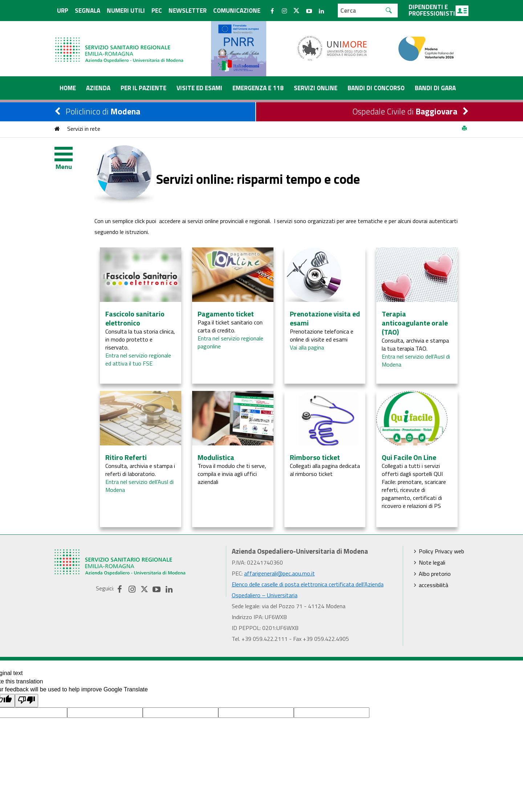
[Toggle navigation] (69, 156)
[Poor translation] (27, 701)
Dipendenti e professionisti (439, 10)
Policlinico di (103, 111)
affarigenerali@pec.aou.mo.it (279, 573)
